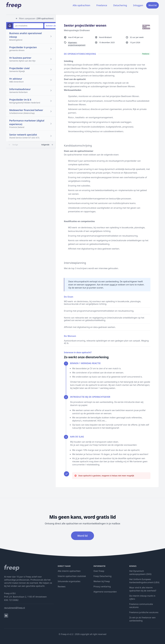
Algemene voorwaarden (105, 592)
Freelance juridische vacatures (144, 612)
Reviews (62, 587)
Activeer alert (52, 26)
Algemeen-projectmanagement (77, 44)
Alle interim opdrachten (69, 571)
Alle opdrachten (81, 5)
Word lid (152, 5)
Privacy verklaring (102, 587)
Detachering (120, 5)
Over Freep (99, 571)
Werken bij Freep (102, 581)
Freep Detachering (102, 576)
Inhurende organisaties (69, 581)
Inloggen (138, 5)
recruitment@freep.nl (15, 608)
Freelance (102, 5)
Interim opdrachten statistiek (72, 576)
